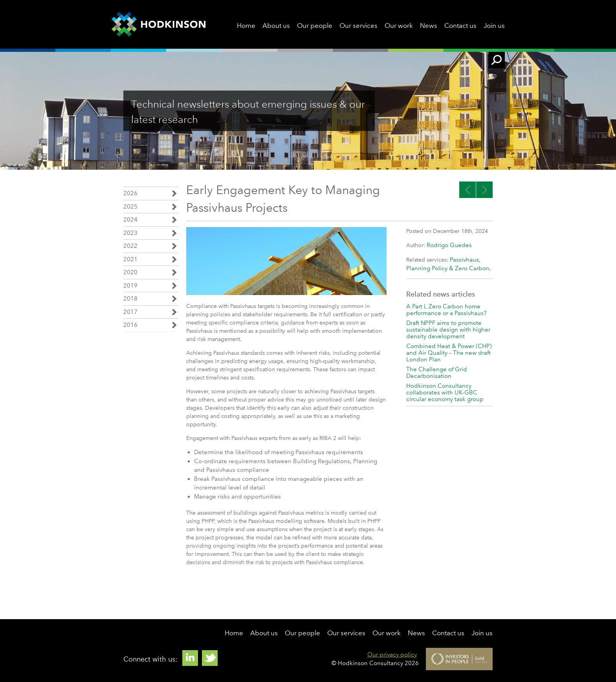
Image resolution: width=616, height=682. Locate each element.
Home (246, 26)
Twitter (210, 658)
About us (276, 26)
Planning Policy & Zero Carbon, (449, 268)
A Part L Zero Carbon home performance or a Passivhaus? (446, 310)
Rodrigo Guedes (449, 245)
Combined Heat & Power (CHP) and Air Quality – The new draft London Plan (449, 353)
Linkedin (190, 658)
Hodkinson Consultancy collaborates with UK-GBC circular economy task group (445, 392)
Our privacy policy (392, 654)
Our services (358, 26)
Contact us (460, 26)
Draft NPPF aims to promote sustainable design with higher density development (448, 330)
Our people (315, 26)
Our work (399, 26)
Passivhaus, (465, 260)
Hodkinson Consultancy (159, 24)
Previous (484, 190)
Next (467, 190)
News (429, 26)
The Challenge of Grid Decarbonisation (437, 373)
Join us (494, 26)
